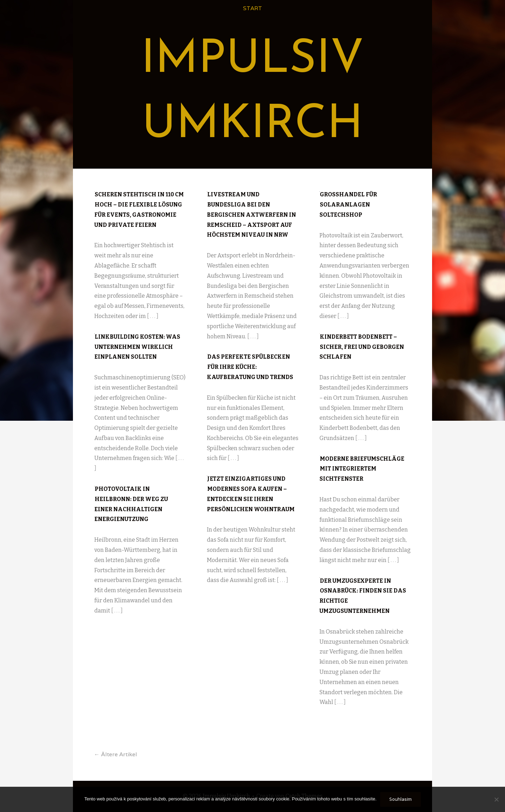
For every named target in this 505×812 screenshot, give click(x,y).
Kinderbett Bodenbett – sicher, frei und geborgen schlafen (362, 347)
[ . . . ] (153, 316)
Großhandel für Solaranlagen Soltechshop (348, 205)
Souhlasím (400, 799)
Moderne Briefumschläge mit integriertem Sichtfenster (362, 469)
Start (252, 8)
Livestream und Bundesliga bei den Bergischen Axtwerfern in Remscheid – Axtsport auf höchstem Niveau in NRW (251, 215)
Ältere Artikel (116, 754)
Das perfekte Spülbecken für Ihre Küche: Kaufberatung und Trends (250, 367)
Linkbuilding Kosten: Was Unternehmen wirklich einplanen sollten (137, 347)
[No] (496, 799)
